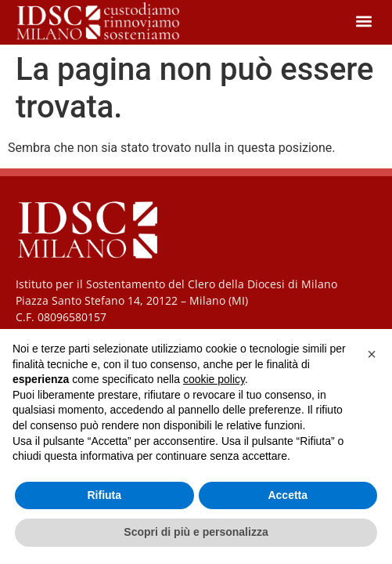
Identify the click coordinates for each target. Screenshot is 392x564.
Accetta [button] (288, 495)
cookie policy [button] (214, 379)
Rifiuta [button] (104, 495)
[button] (363, 21)
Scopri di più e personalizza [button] (196, 532)
